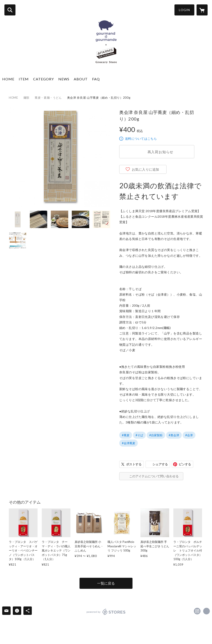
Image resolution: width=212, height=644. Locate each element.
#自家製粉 (156, 435)
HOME (8, 79)
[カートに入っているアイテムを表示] (202, 10)
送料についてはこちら (141, 139)
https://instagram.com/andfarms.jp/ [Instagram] (197, 611)
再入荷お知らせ (161, 152)
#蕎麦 (126, 435)
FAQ (96, 79)
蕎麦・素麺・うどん (48, 98)
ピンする (185, 464)
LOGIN (184, 10)
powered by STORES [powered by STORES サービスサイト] (106, 612)
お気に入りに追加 (146, 169)
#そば (139, 435)
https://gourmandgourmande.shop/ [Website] (206, 611)
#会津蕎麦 (129, 443)
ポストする (134, 464)
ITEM (24, 79)
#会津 (189, 435)
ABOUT (81, 79)
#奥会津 (174, 435)
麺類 (26, 98)
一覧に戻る (106, 583)
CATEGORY (44, 79)
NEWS (64, 79)
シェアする (160, 464)
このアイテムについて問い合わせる (154, 476)
